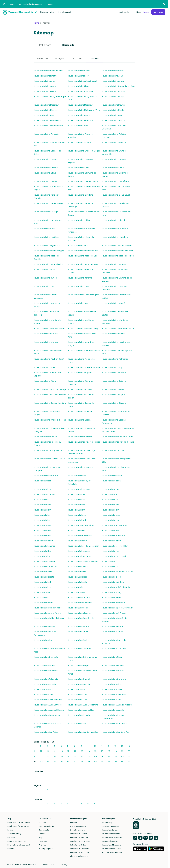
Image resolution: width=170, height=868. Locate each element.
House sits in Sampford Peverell (48, 613)
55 (95, 762)
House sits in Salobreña (44, 561)
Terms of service (49, 865)
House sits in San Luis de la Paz (115, 732)
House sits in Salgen (111, 520)
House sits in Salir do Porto (114, 536)
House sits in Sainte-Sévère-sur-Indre (116, 469)
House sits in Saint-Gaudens (80, 195)
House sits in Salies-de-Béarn (81, 525)
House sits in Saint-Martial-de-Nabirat (48, 322)
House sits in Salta (110, 567)
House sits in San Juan (78, 700)
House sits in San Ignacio (79, 684)
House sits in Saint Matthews (47, 105)
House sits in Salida (42, 525)
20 (62, 751)
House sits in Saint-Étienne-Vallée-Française (50, 430)
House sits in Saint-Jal (78, 246)
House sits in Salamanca (79, 489)
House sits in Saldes (76, 494)
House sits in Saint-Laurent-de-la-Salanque (117, 280)
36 (68, 756)
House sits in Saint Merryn (45, 110)
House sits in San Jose (43, 695)
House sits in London (110, 830)
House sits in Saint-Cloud (45, 173)
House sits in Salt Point (78, 567)
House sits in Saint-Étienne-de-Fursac (82, 430)
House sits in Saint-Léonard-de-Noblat (116, 296)
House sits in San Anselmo (45, 627)
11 (102, 746)
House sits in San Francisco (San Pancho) (82, 672)
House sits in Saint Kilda (78, 86)
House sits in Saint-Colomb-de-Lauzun (116, 175)
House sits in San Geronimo (114, 679)
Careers (42, 834)
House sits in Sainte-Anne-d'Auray (117, 437)
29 (122, 751)
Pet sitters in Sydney (79, 845)
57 (109, 762)
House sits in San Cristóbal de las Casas (82, 659)
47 (42, 762)
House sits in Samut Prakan (114, 613)
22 (75, 751)
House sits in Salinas (77, 530)
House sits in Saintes (77, 476)
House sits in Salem (76, 500)
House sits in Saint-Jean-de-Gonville (47, 257)
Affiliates (42, 845)
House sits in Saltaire (43, 572)
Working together (46, 849)
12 (109, 746)
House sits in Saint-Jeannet (114, 264)
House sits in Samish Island (80, 603)
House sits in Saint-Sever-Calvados (50, 395)
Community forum (47, 826)
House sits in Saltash (77, 572)
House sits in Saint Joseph (45, 86)
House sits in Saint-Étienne (80, 420)
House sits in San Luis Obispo (114, 724)
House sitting (107, 822)
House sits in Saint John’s (113, 81)
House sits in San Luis (77, 724)
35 (62, 756)
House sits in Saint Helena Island (48, 71)
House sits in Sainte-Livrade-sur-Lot (50, 459)
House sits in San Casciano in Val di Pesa (49, 650)
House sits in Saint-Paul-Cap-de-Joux (117, 352)
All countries (42, 58)
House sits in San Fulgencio (46, 679)
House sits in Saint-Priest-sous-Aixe (84, 367)
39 (89, 756)
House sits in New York (111, 834)
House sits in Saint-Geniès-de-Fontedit (116, 205)
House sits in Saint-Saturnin (114, 381)
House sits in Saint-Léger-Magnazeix (45, 296)
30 (129, 751)
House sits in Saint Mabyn (113, 91)
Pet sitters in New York (79, 837)
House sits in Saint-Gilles (79, 220)
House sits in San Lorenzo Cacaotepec (113, 717)
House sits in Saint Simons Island (48, 126)
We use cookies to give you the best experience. (28, 4)
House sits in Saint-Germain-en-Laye (116, 213)
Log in (146, 12)
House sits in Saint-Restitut (114, 373)
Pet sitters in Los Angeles (80, 841)
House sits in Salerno (43, 520)
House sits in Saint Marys (113, 96)
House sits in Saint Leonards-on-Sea (118, 86)
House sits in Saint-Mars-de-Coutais (115, 313)
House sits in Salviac (77, 592)
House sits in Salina (42, 530)
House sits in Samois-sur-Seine (48, 608)
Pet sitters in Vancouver (80, 852)
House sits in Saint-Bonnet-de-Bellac (48, 152)
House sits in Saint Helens (79, 71)
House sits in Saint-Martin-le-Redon (118, 328)
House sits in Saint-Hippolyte (115, 237)
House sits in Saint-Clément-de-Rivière (82, 175)
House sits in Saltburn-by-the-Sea (117, 572)
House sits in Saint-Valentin (80, 411)
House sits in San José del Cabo (48, 700)
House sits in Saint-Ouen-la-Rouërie (84, 351)
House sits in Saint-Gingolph (114, 220)
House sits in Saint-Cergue (114, 159)
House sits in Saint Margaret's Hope (50, 96)
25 (95, 751)
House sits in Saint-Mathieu (46, 334)
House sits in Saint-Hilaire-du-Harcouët (81, 239)
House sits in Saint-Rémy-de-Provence (81, 383)
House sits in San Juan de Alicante (117, 705)
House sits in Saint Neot (44, 115)
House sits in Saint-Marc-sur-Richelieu (47, 313)
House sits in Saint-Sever (113, 389)
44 (122, 756)
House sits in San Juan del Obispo (49, 710)
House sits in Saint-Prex (44, 367)
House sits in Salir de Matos (80, 536)
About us (42, 822)
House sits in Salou (110, 561)
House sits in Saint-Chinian (46, 168)
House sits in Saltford (111, 577)
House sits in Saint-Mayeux (46, 342)
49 (55, 762)
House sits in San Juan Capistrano (83, 705)
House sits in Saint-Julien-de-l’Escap (81, 271)
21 (68, 751)
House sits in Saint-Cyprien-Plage (83, 181)
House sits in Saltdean (77, 577)
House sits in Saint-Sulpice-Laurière (50, 403)
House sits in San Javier (112, 689)
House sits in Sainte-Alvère (80, 437)
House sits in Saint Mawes (113, 105)
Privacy (64, 865)
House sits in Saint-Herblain (46, 237)
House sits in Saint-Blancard (114, 142)
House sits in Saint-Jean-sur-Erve (83, 264)
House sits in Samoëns (78, 608)
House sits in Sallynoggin (79, 551)
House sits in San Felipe (78, 665)
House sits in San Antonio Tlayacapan (45, 633)
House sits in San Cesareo (79, 649)
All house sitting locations (112, 852)
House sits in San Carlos (112, 632)
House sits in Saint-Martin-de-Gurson (81, 322)
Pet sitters (45, 45)
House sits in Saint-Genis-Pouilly (48, 203)
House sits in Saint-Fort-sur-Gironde (47, 197)
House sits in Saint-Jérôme (80, 278)
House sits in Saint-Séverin (114, 403)
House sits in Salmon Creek (114, 556)
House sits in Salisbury (43, 541)
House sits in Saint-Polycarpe (115, 359)
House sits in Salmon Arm (79, 556)
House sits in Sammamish (113, 603)
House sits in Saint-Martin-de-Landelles (115, 322)
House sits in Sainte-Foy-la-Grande (118, 442)
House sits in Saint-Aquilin (79, 142)
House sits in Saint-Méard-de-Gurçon (81, 344)
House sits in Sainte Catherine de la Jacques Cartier (118, 430)
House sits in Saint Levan (45, 91)
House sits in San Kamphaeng (47, 715)
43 (116, 756)
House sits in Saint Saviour (113, 120)
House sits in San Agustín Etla (81, 618)
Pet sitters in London (79, 834)
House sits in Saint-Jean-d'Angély (49, 251)
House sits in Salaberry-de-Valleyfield (80, 482)
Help (138, 12)
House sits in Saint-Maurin (113, 334)
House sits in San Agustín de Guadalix (114, 620)
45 (129, 756)
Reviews (11, 849)
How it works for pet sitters (18, 826)
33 (48, 756)
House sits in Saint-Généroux (115, 229)
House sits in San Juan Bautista (48, 705)
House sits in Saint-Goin (44, 229)
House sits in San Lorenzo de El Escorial (47, 725)
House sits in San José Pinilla (114, 695)
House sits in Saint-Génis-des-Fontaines (81, 230)
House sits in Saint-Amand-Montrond (114, 127)
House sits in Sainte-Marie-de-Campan (48, 469)
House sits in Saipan (42, 481)
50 (62, 762)
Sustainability (44, 830)
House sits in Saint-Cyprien (46, 181)
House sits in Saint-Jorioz (45, 269)
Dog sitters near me (78, 830)
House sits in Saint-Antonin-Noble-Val (50, 144)
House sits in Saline (42, 536)
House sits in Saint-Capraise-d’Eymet (81, 161)
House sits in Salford (77, 520)
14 (122, 746)
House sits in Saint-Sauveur (80, 389)
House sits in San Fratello (113, 671)
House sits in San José (77, 695)
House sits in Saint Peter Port (81, 120)
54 (89, 762)
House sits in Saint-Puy (112, 367)
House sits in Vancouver (111, 849)
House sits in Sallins (42, 551)
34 (55, 756)
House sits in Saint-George (46, 212)
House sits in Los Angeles (112, 837)
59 (122, 762)
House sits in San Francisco (114, 665)
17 (41, 751)
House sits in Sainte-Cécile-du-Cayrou (48, 444)
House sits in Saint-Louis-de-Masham (115, 288)
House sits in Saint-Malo (78, 303)
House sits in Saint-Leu (44, 286)
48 (48, 762)
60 (129, 762)
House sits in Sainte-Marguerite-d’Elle (116, 460)
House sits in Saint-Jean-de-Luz (82, 256)
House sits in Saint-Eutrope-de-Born (116, 188)
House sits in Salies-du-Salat (115, 525)
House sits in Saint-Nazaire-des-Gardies (116, 344)
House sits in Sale (109, 494)
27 (109, 751)
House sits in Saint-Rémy (45, 381)
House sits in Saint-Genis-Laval (116, 195)
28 (116, 751)
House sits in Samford (43, 603)
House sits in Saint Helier (113, 71)
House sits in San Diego (112, 657)
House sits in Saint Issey (78, 76)
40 (95, 756)
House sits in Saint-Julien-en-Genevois (115, 271)
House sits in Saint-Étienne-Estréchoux (114, 422)
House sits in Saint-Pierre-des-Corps (82, 361)
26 (102, 751)
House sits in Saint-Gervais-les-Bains (48, 222)
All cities (95, 58)
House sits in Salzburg (111, 592)
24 (89, 751)
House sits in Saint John (112, 76)
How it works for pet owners (19, 822)
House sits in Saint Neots (79, 115)
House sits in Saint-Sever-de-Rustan (81, 396)
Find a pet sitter (47, 12)
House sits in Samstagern (79, 613)
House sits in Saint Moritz (113, 110)
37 (75, 756)
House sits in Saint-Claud (113, 168)
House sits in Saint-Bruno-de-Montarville (115, 152)
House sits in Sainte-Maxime (80, 467)
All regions (60, 58)
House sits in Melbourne (111, 845)
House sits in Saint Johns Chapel (82, 81)
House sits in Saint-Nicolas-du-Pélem (48, 352)
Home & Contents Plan (17, 841)
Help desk (11, 837)
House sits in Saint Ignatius (45, 76)
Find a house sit (64, 12)
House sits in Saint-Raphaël (80, 373)
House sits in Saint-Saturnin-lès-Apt (50, 389)
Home (36, 23)
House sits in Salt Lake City (46, 567)
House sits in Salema (77, 515)
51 (68, 762)
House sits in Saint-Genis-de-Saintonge (81, 205)
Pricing (10, 830)
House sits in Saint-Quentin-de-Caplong (48, 374)
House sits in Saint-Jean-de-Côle (83, 251)
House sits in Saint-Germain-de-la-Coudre (84, 213)
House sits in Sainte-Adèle (45, 437)
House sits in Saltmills (77, 582)
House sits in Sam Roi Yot (79, 598)
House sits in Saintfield (112, 476)
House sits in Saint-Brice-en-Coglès (84, 151)
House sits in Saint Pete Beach (47, 120)
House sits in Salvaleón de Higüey (117, 587)
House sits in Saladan (111, 481)
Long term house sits (110, 826)
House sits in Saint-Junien (45, 278)
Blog (41, 837)
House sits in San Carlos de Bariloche (114, 642)
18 (48, 751)
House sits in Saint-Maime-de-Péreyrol (48, 305)
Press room (43, 841)
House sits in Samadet (112, 598)
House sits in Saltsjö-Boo (113, 582)
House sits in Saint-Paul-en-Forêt (49, 359)
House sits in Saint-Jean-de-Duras (117, 251)
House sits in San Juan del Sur (81, 710)
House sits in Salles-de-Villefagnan (83, 546)
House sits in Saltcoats (44, 577)
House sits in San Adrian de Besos (49, 618)
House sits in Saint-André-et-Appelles (81, 136)
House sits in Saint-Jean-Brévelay (117, 246)
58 (116, 762)
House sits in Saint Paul (112, 115)
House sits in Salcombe (44, 494)
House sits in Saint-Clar (78, 168)
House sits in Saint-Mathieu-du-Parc (82, 335)
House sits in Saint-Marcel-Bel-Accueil (82, 313)
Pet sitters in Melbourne (80, 849)
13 (115, 746)
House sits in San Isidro (112, 684)
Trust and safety (14, 834)
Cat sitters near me (78, 826)
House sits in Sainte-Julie (113, 450)
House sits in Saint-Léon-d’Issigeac (83, 295)
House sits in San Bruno (78, 632)
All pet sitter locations (79, 856)
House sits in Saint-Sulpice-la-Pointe (81, 405)
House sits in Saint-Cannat (46, 159)
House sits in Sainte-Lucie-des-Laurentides (82, 460)
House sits (68, 45)
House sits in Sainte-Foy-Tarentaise (84, 442)
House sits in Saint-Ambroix (46, 134)
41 (102, 756)
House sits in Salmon (43, 556)
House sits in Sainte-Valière (46, 476)
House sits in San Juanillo (113, 710)
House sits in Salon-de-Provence (83, 561)
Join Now (158, 12)
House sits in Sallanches (44, 546)
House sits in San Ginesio (45, 684)
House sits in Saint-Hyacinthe (47, 246)
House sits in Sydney (110, 841)
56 (102, 762)
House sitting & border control (20, 845)
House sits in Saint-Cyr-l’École (115, 181)
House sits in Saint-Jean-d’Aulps (48, 264)
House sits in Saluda (42, 587)
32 (41, 756)
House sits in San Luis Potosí (46, 732)
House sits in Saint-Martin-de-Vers (50, 328)
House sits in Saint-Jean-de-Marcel (118, 256)
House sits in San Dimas (44, 665)
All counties (77, 58)
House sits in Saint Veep (78, 126)
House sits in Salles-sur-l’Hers (115, 546)
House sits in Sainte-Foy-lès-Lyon (49, 450)
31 (34, 756)
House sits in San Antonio (79, 627)
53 (82, 762)
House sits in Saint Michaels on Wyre (84, 110)
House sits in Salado (42, 489)
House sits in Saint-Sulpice (114, 395)
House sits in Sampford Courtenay (117, 608)
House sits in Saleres (111, 515)
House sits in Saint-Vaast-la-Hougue (47, 413)
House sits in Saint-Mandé (113, 303)
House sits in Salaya (110, 489)
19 (55, 751)
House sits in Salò (41, 598)
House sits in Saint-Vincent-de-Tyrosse (116, 413)
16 (34, 751)
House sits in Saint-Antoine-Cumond (114, 136)
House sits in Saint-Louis (78, 286)
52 (75, 762)
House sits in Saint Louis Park (80, 91)
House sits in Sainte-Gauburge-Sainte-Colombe (82, 452)
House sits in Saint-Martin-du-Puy (83, 328)
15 (129, 746)
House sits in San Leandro (79, 715)
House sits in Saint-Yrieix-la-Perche (50, 420)
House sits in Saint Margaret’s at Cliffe (82, 98)
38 (82, 756)
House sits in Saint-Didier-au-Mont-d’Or (84, 188)
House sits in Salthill (42, 582)
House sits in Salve (42, 592)
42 (109, 756)
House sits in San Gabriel (79, 679)
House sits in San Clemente (114, 649)
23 (82, 751)
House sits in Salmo (110, 551)
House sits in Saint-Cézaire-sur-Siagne (48, 188)
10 (95, 746)
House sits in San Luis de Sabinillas (83, 732)
